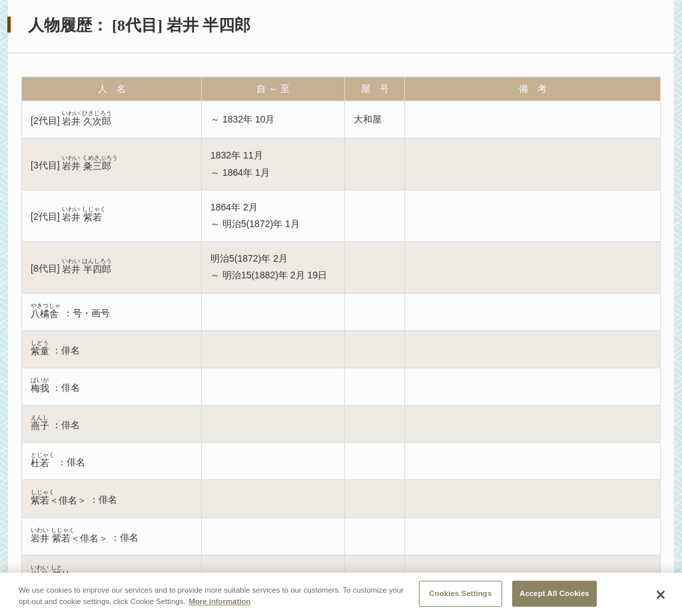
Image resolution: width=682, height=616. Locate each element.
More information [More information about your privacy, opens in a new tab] (219, 603)
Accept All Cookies (554, 595)
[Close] (661, 597)
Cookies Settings (460, 595)
